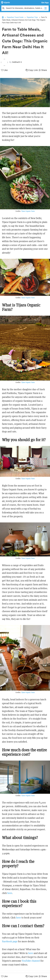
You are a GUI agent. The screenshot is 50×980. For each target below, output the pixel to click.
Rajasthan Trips (32, 17)
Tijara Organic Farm (28, 211)
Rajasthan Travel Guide (15, 17)
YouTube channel (31, 961)
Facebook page (10, 941)
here (10, 893)
